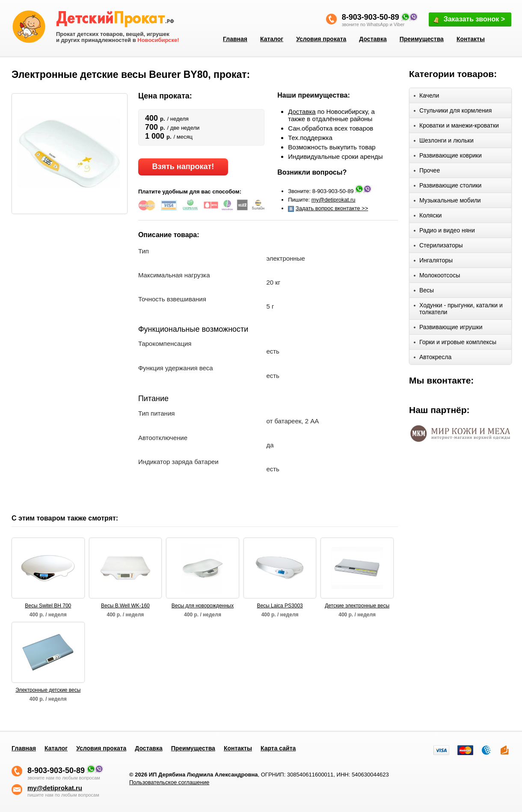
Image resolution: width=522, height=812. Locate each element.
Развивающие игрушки (448, 329)
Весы (424, 292)
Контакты (471, 39)
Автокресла (433, 358)
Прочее (427, 172)
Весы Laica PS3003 (280, 606)
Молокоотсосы (437, 277)
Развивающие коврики (448, 157)
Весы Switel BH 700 (48, 606)
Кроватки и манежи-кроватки (456, 127)
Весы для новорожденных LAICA (203, 606)
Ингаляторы (433, 262)
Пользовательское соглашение (169, 782)
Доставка (373, 39)
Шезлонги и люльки (444, 142)
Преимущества (422, 39)
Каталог (272, 39)
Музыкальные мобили (447, 202)
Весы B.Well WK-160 (125, 606)
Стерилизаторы (438, 247)
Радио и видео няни (444, 232)
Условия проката (321, 39)
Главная (235, 39)
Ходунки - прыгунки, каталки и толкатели (458, 309)
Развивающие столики (448, 187)
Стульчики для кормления (453, 112)
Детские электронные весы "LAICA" (357, 606)
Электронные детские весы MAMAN (48, 690)
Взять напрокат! (183, 167)
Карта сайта (278, 748)
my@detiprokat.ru (334, 200)
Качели (426, 97)
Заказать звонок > (469, 20)
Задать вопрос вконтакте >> (332, 208)
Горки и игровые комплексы (455, 344)
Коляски (428, 217)
